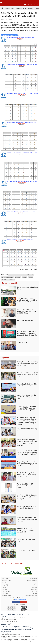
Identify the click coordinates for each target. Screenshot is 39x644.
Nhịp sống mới (6, 591)
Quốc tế (4, 587)
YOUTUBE (23, 602)
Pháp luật (34, 585)
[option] (19, 571)
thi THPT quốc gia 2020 (7, 277)
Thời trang (5, 593)
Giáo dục (34, 583)
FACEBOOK (16, 602)
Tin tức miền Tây (6, 596)
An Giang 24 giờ (9, 8)
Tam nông (34, 591)
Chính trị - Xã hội (21, 8)
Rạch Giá (24, 277)
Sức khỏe (34, 589)
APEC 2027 (18, 277)
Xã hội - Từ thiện (32, 581)
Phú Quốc (30, 277)
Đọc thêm (6, 358)
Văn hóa (34, 587)
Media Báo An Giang (31, 596)
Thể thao (4, 589)
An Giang (4, 280)
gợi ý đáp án (12, 275)
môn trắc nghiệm (21, 275)
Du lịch (35, 593)
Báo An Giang (11, 280)
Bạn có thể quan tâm (10, 283)
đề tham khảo (30, 275)
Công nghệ (5, 585)
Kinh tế (4, 583)
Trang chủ (5, 579)
